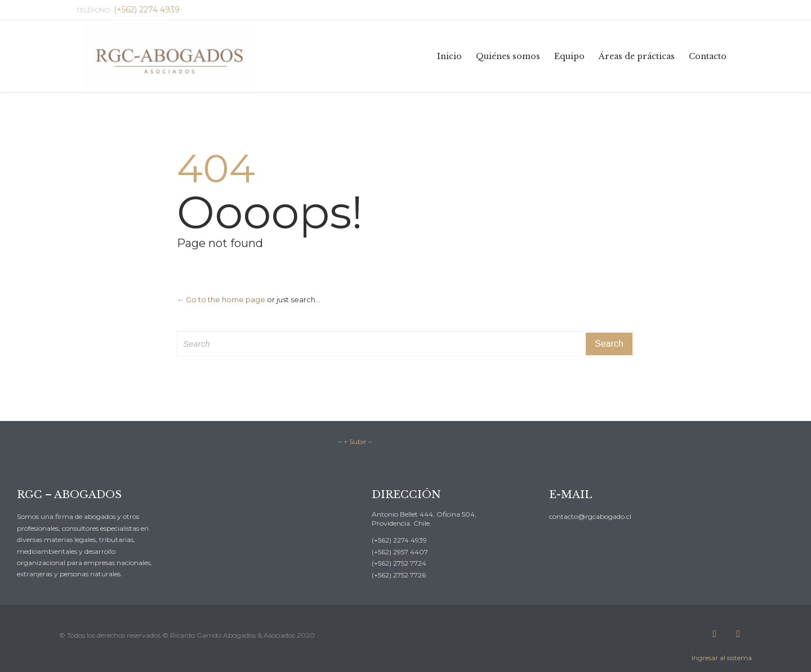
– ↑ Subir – (355, 442)
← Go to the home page (221, 299)
